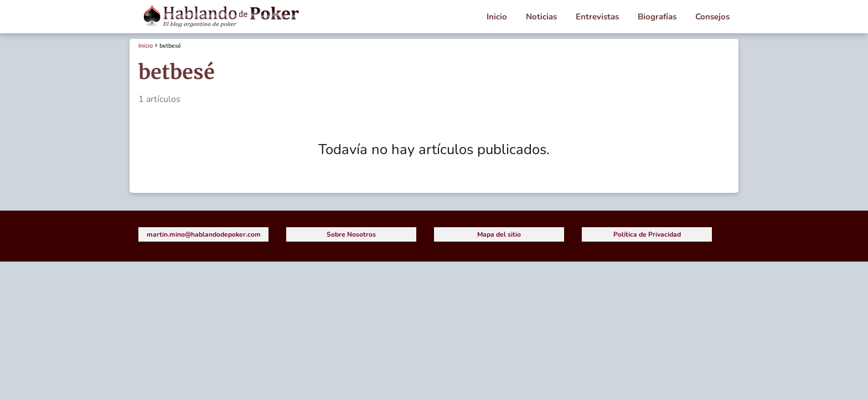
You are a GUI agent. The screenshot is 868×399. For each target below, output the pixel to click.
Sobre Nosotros (351, 234)
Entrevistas (597, 17)
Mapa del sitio (499, 234)
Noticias (541, 17)
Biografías (657, 17)
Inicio (497, 17)
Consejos (712, 17)
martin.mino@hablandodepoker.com (204, 234)
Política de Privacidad (647, 234)
